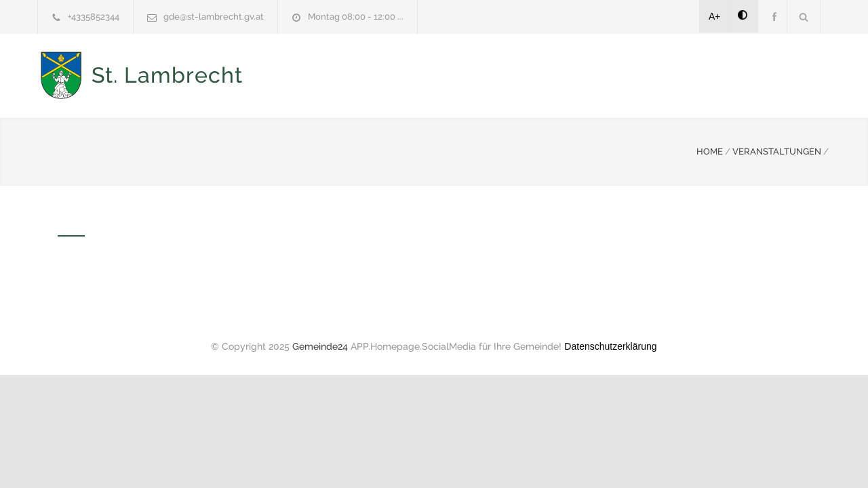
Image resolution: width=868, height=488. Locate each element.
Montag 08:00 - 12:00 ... (356, 17)
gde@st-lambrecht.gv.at (214, 17)
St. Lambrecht (167, 75)
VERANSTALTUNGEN (777, 150)
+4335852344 (94, 17)
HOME (710, 150)
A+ (715, 16)
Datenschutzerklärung (610, 345)
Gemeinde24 (320, 345)
